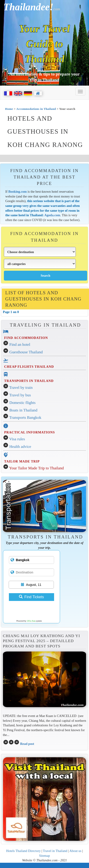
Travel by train (21, 388)
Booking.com (17, 192)
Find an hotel (20, 345)
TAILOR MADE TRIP (22, 461)
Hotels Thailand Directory (23, 851)
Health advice (20, 447)
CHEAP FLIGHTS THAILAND (29, 367)
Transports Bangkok (25, 418)
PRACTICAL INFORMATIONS (29, 432)
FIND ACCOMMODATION (26, 338)
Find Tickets (31, 597)
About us (75, 851)
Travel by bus (20, 395)
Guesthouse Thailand (26, 352)
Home (9, 109)
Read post (27, 744)
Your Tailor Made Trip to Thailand (36, 468)
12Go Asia (31, 621)
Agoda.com (52, 215)
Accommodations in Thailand (36, 109)
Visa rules (17, 439)
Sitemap (44, 856)
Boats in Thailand (23, 410)
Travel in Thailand (55, 851)
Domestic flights (22, 403)
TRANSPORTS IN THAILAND (29, 381)
